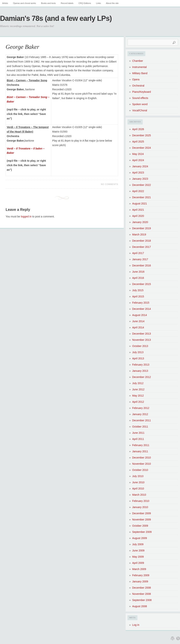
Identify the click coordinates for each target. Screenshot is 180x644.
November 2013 (142, 340)
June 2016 (138, 272)
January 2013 (140, 371)
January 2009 (140, 581)
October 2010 (140, 470)
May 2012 (138, 396)
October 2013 (140, 346)
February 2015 (141, 303)
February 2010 (141, 501)
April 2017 (138, 253)
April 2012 (138, 402)
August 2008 (140, 606)
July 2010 (138, 476)
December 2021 (142, 197)
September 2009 (142, 532)
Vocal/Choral (140, 110)
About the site (112, 3)
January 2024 (140, 166)
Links (98, 3)
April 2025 (138, 142)
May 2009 (138, 557)
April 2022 (138, 191)
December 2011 (142, 420)
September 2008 (142, 600)
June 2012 (138, 389)
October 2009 (140, 526)
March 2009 (139, 569)
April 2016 (138, 278)
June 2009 (138, 550)
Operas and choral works (25, 3)
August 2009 (140, 538)
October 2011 (140, 427)
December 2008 (142, 588)
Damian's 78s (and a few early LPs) (56, 18)
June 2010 (138, 482)
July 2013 (138, 352)
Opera (136, 79)
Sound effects (140, 98)
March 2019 (139, 235)
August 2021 (140, 204)
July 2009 (138, 544)
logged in (26, 216)
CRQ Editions (85, 3)
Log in (136, 625)
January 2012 (140, 414)
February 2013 (141, 365)
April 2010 (138, 489)
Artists (5, 3)
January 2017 (140, 259)
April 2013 (138, 358)
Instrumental (139, 67)
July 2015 (138, 290)
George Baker (22, 47)
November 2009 (142, 520)
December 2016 (142, 265)
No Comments (109, 184)
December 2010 (142, 458)
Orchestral (138, 86)
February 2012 (141, 408)
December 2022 (142, 185)
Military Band (140, 73)
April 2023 (138, 173)
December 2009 (142, 513)
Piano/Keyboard (142, 92)
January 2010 (140, 507)
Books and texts (48, 3)
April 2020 (138, 216)
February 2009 (141, 575)
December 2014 (142, 309)
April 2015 (138, 296)
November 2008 (142, 594)
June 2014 (138, 321)
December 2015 (142, 284)
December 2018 (142, 241)
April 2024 (138, 160)
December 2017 (142, 247)
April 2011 (138, 439)
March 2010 (139, 495)
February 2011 (141, 445)
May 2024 (138, 154)
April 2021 (138, 210)
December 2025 (142, 135)
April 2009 (138, 563)
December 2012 (142, 377)
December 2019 (142, 228)
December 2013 (142, 334)
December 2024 (142, 148)
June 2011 (138, 433)
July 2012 (138, 383)
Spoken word (140, 104)
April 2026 (138, 129)
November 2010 (142, 464)
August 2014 (140, 315)
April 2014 (138, 327)
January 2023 (140, 179)
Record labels (67, 3)
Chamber (138, 61)
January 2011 (140, 451)
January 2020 (140, 222)
